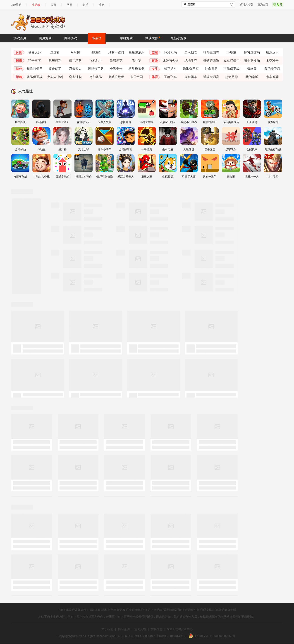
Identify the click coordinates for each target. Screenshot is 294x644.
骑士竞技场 (252, 61)
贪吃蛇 (96, 52)
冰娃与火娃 (170, 61)
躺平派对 (170, 69)
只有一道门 (116, 52)
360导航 (16, 5)
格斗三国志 (211, 52)
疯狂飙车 (191, 77)
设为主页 (263, 5)
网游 (69, 5)
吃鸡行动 (55, 61)
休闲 (19, 52)
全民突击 (116, 69)
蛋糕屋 (252, 69)
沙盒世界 (211, 69)
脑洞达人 (272, 52)
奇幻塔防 (96, 77)
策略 (19, 77)
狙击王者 (35, 61)
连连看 (55, 52)
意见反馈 (140, 629)
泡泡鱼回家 (191, 69)
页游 (53, 5)
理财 (102, 5)
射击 (19, 61)
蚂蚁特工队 (96, 69)
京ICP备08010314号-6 (171, 636)
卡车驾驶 (272, 77)
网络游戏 (71, 38)
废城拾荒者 (116, 77)
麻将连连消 (252, 52)
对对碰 (75, 52)
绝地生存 (191, 61)
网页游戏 (45, 38)
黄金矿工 (55, 69)
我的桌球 (252, 77)
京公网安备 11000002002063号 (212, 636)
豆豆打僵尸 (232, 61)
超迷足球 (232, 77)
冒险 (155, 61)
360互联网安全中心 (180, 629)
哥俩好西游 (211, 61)
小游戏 (36, 5)
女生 (155, 69)
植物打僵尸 (35, 69)
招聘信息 (157, 629)
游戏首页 (20, 38)
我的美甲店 (272, 69)
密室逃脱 (75, 77)
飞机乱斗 (96, 61)
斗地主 (232, 52)
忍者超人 (75, 69)
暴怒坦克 (116, 61)
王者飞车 (170, 77)
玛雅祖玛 (170, 52)
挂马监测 (124, 629)
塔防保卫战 (232, 69)
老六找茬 (191, 52)
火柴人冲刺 (55, 77)
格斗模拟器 (136, 69)
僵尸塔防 (75, 61)
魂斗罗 (136, 61)
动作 (19, 69)
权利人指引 (246, 5)
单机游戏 (126, 38)
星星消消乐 (136, 52)
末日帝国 (136, 77)
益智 (155, 52)
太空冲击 (272, 61)
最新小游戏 (179, 38)
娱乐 (86, 5)
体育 (155, 77)
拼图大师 (35, 52)
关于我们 (107, 629)
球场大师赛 (211, 77)
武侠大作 (153, 38)
